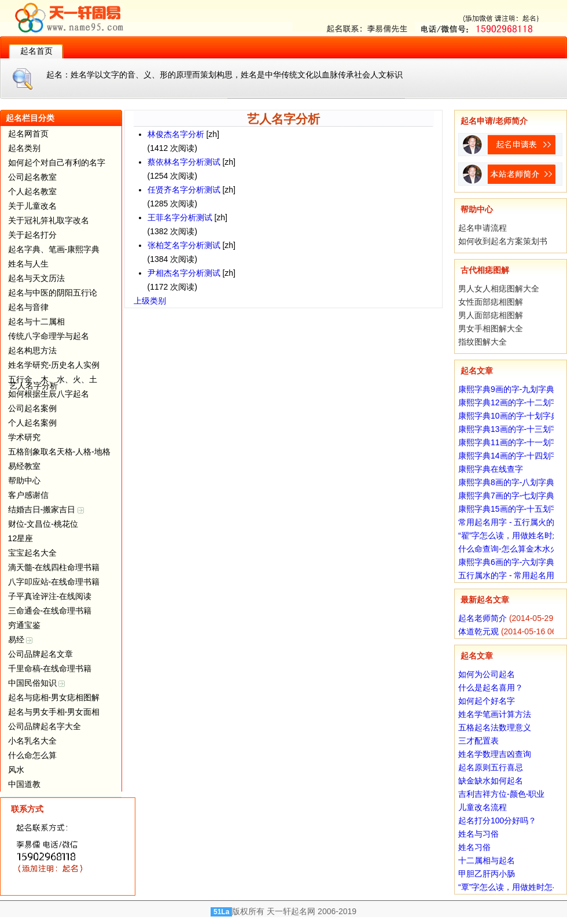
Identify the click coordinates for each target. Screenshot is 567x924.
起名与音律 (28, 307)
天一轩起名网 (291, 911)
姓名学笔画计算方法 (495, 714)
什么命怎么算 (32, 755)
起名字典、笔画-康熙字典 (54, 249)
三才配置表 (478, 741)
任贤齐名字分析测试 (184, 190)
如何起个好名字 (487, 701)
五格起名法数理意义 (495, 727)
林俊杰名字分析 (176, 134)
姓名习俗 (474, 847)
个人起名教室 (32, 191)
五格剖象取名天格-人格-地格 (59, 452)
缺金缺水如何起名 (491, 781)
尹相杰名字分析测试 (184, 273)
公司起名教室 (32, 177)
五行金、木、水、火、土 (53, 379)
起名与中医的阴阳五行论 (53, 293)
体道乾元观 (478, 631)
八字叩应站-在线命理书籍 (54, 582)
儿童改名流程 (483, 807)
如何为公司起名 (487, 674)
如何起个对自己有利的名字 (57, 162)
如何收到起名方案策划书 (503, 241)
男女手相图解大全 (491, 328)
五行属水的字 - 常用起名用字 (510, 575)
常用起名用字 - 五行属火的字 (510, 522)
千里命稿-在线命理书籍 (50, 668)
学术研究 (24, 437)
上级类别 (150, 301)
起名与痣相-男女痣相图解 (54, 697)
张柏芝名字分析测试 (184, 245)
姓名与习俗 (478, 834)
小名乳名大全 (32, 741)
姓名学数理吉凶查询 (495, 754)
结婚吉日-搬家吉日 (46, 509)
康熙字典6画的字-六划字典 (506, 562)
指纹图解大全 (483, 342)
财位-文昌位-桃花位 (43, 524)
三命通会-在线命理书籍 (50, 611)
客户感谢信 (28, 495)
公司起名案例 (32, 408)
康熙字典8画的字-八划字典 (506, 482)
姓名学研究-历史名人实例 (54, 365)
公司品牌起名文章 (41, 654)
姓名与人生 (28, 264)
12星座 (21, 538)
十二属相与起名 (487, 860)
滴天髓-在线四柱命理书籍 (54, 567)
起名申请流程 (483, 228)
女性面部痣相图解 (491, 302)
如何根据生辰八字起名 (49, 394)
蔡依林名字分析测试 (184, 162)
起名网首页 (28, 134)
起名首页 (36, 51)
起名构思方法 (32, 350)
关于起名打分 (32, 235)
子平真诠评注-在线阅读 (50, 596)
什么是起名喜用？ (491, 688)
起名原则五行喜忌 (491, 767)
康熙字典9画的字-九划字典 (506, 389)
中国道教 (24, 784)
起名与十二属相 (36, 321)
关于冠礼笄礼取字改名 (49, 220)
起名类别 (24, 148)
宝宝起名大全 (32, 553)
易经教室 (24, 466)
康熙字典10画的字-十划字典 (509, 416)
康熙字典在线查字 (491, 469)
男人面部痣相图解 (491, 315)
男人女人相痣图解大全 (499, 289)
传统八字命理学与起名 (49, 336)
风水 (16, 770)
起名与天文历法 (36, 278)
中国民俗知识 (37, 683)
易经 (21, 640)
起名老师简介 (483, 618)
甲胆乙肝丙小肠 (487, 874)
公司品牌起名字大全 (45, 726)
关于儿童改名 (32, 206)
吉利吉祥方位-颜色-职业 (501, 794)
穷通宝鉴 (24, 625)
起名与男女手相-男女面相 (54, 712)
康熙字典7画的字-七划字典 (506, 496)
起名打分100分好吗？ (497, 820)
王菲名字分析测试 (180, 217)
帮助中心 (24, 481)
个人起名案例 (32, 423)
